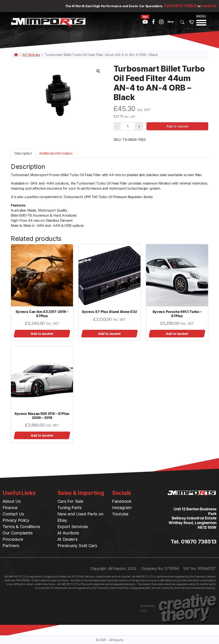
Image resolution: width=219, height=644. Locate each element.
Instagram (122, 508)
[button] (98, 71)
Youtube (120, 514)
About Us (12, 501)
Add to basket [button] (42, 334)
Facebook (122, 501)
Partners (11, 546)
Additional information (56, 153)
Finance (10, 508)
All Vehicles (31, 55)
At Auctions (68, 533)
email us (209, 6)
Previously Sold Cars (77, 546)
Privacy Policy (16, 520)
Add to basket (177, 126)
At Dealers (68, 539)
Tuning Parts (70, 508)
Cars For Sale (70, 501)
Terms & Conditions (21, 527)
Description (23, 153)
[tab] (23, 153)
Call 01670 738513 (180, 6)
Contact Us (13, 514)
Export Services (73, 527)
